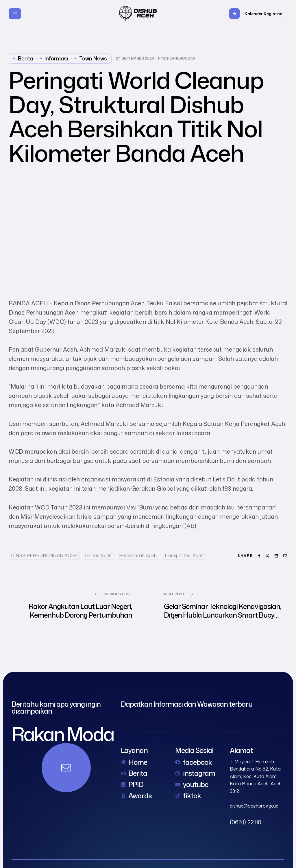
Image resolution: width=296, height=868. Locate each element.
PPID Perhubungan (177, 58)
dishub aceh (98, 555)
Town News (93, 58)
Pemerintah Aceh (138, 555)
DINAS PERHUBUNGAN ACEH (44, 555)
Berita (26, 58)
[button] (257, 14)
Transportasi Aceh (184, 555)
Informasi (56, 58)
